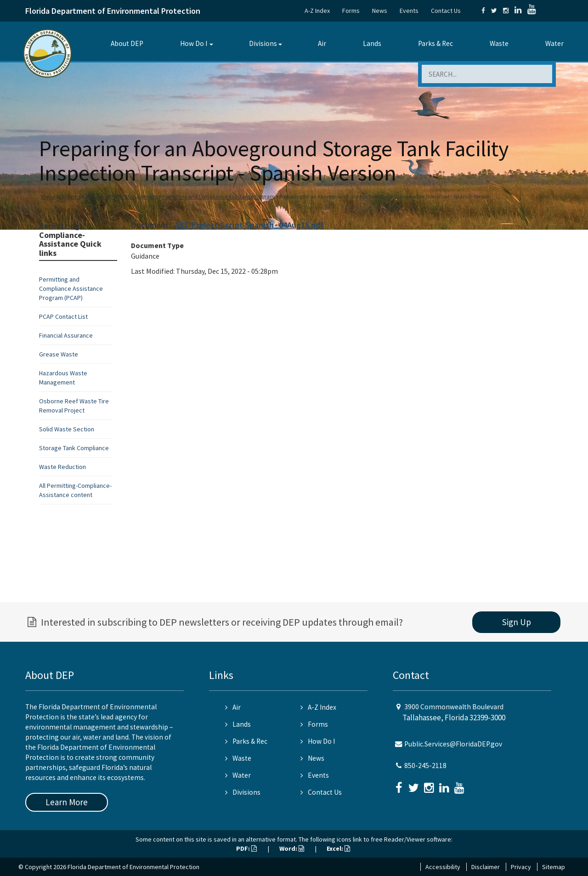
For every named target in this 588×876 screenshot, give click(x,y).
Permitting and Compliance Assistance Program (218, 196)
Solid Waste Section (67, 429)
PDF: (246, 848)
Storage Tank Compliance (74, 448)
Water (554, 43)
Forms (351, 11)
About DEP (127, 43)
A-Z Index (317, 11)
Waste (499, 43)
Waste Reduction (62, 467)
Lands (372, 43)
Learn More (67, 802)
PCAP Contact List (63, 316)
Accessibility (443, 867)
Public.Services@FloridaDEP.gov (453, 744)
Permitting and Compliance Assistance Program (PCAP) (71, 288)
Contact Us (446, 11)
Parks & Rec (435, 43)
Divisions (263, 43)
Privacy (521, 867)
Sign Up (517, 622)
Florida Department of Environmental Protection (113, 11)
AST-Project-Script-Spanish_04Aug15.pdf (249, 225)
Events (409, 11)
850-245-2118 (425, 766)
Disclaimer (486, 867)
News (380, 11)
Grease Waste (59, 354)
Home (48, 196)
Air (322, 43)
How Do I (194, 43)
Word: (292, 848)
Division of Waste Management (122, 196)
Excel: (338, 848)
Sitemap (554, 867)
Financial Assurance (66, 335)
